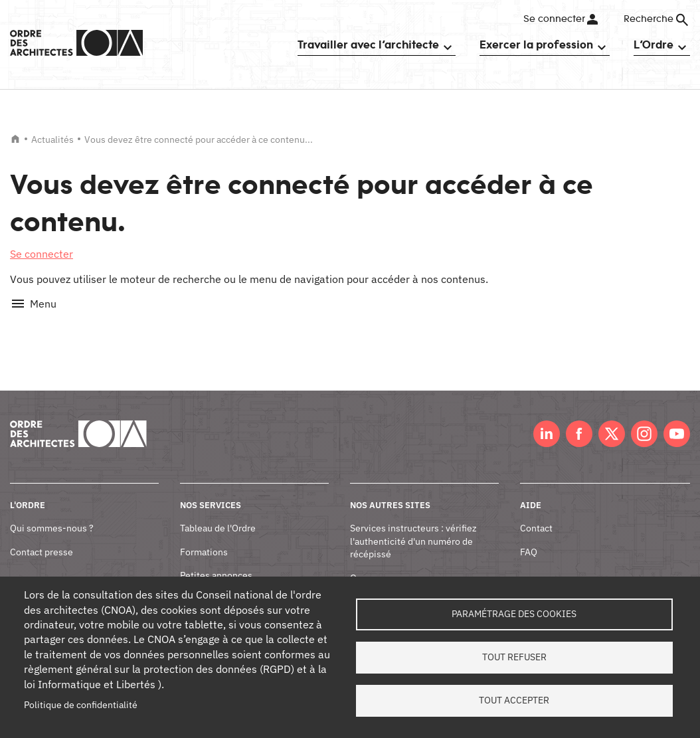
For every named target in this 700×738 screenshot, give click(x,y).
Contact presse (42, 537)
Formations (204, 537)
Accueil (15, 139)
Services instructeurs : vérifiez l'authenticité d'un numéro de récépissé (413, 526)
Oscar (362, 563)
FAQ (529, 537)
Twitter (612, 419)
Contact (536, 513)
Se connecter (554, 19)
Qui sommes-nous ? (52, 513)
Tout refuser (514, 657)
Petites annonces (216, 561)
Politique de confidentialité (81, 705)
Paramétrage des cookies (514, 614)
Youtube (677, 419)
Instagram (644, 419)
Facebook (579, 419)
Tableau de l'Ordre (218, 513)
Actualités (52, 139)
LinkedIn (547, 419)
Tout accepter (514, 700)
